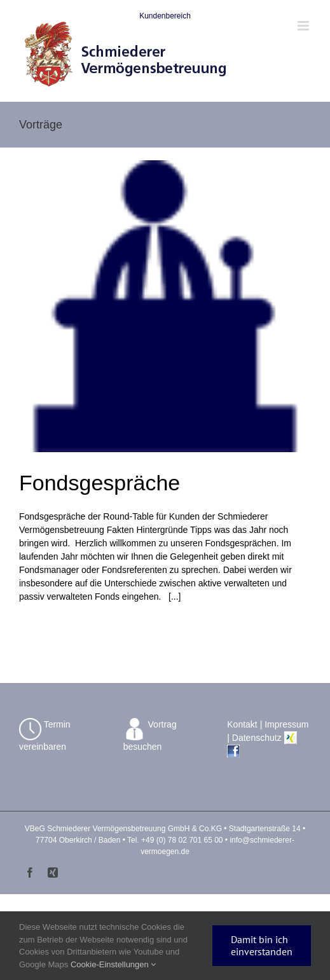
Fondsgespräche (100, 483)
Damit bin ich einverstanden (262, 945)
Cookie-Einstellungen (113, 964)
